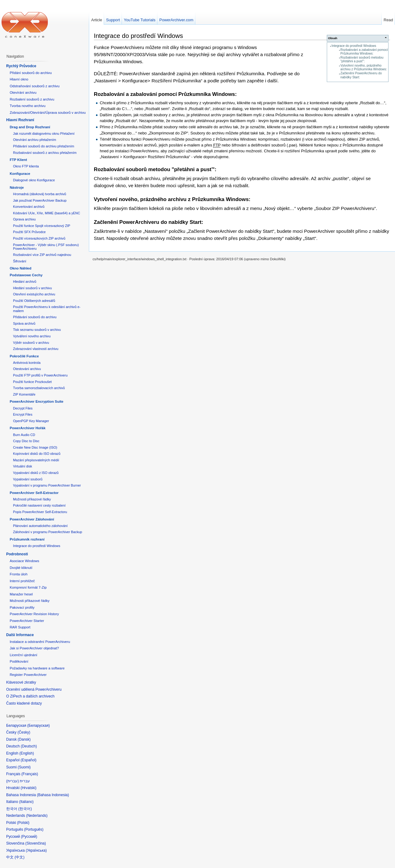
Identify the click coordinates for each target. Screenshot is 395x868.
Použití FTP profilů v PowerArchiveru (40, 375)
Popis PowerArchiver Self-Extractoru (40, 512)
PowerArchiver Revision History (34, 614)
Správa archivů (24, 323)
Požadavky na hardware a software (37, 668)
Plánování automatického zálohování (40, 526)
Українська (36, 850)
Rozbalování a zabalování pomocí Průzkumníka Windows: (364, 52)
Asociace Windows (24, 561)
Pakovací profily (22, 607)
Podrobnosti (17, 554)
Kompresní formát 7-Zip (28, 587)
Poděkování (19, 661)
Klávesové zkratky (21, 682)
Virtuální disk (23, 466)
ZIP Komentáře (24, 394)
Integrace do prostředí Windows (354, 46)
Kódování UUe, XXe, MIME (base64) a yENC (46, 213)
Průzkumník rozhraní (27, 539)
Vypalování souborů (28, 479)
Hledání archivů (25, 282)
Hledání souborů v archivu (32, 288)
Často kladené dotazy (24, 703)
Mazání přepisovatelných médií (36, 460)
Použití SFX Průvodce (29, 232)
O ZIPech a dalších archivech (30, 696)
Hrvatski (29, 788)
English (27, 753)
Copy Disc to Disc (26, 441)
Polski (23, 823)
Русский (29, 837)
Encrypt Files (23, 414)
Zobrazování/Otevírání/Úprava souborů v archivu (48, 113)
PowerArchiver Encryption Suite (36, 401)
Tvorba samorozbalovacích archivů (39, 388)
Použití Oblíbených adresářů (34, 301)
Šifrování (20, 261)
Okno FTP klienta (26, 166)
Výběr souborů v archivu (31, 343)
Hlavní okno (19, 79)
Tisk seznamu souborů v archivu (37, 330)
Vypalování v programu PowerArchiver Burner (47, 485)
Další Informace (20, 635)
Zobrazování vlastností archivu (36, 349)
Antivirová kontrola (27, 363)
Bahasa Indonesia (53, 795)
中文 (19, 857)
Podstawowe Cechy (26, 275)
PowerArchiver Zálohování (32, 519)
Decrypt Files (23, 408)
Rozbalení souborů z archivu (32, 99)
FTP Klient (18, 160)
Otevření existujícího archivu (34, 294)
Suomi (24, 767)
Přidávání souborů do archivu (35, 317)
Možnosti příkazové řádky (32, 499)
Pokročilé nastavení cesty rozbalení (39, 505)
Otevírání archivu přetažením (35, 140)
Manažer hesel (21, 594)
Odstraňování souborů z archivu (34, 86)
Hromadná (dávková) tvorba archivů (39, 194)
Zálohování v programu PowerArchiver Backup (48, 532)
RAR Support (20, 627)
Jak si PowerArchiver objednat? (34, 648)
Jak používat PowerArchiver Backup (40, 200)
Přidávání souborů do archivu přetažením (44, 146)
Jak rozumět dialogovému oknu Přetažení (44, 134)
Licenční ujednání (23, 655)
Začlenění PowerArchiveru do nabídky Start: (148, 222)
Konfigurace (20, 174)
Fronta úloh (19, 574)
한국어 (25, 809)
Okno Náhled (20, 268)
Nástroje (17, 187)
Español (29, 760)
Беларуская (38, 726)
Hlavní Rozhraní (20, 120)
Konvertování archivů (29, 207)
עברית (12, 781)
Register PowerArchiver (28, 675)
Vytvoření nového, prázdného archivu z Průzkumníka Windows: (364, 67)
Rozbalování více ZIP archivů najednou (42, 255)
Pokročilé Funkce (24, 356)
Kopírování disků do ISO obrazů (37, 454)
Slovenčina (36, 843)
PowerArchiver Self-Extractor (34, 493)
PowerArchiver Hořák (27, 428)
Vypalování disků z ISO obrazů (36, 473)
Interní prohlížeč (22, 581)
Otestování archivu (27, 369)
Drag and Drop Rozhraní (30, 127)
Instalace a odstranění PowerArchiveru (40, 642)
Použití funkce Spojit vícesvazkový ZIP (42, 226)
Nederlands (37, 816)
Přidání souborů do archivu (31, 73)
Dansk (24, 739)
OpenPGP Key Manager (31, 421)
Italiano (26, 802)
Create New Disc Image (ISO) (35, 447)
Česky (24, 732)
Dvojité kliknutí (21, 568)
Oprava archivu (24, 219)
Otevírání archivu (23, 93)
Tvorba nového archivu (27, 106)
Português (34, 829)
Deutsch (29, 746)
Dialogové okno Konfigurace (34, 180)
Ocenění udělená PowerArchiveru (34, 689)
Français (30, 774)
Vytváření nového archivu (32, 336)
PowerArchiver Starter (27, 621)
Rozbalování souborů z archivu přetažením (45, 153)
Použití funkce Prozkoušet (32, 382)
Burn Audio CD (24, 435)
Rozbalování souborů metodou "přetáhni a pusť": (362, 59)
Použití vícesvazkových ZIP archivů (39, 238)
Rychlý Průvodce (21, 66)
